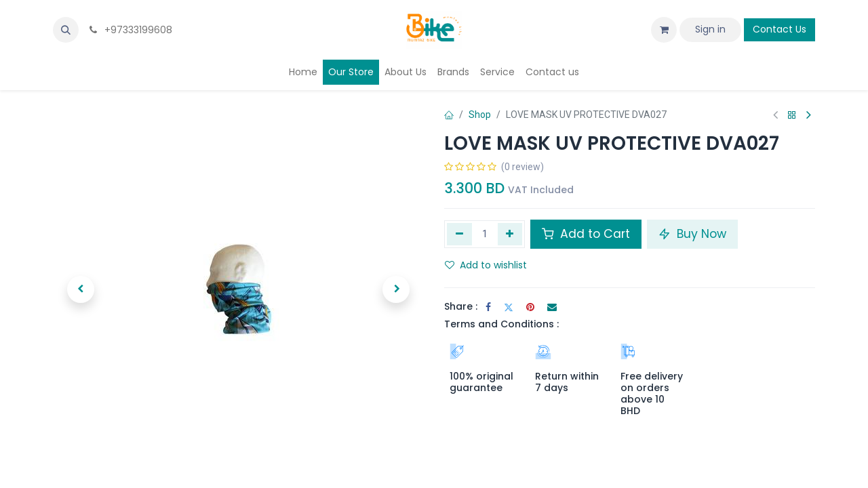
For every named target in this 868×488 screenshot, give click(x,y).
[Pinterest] (530, 307)
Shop (480, 115)
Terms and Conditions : (501, 324)
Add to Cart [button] (586, 234)
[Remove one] (459, 234)
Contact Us (780, 29)
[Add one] (510, 234)
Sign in (710, 29)
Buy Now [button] (692, 234)
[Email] (552, 307)
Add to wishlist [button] (486, 265)
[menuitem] (303, 72)
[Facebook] (488, 307)
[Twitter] (509, 307)
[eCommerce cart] (664, 30)
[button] (66, 30)
